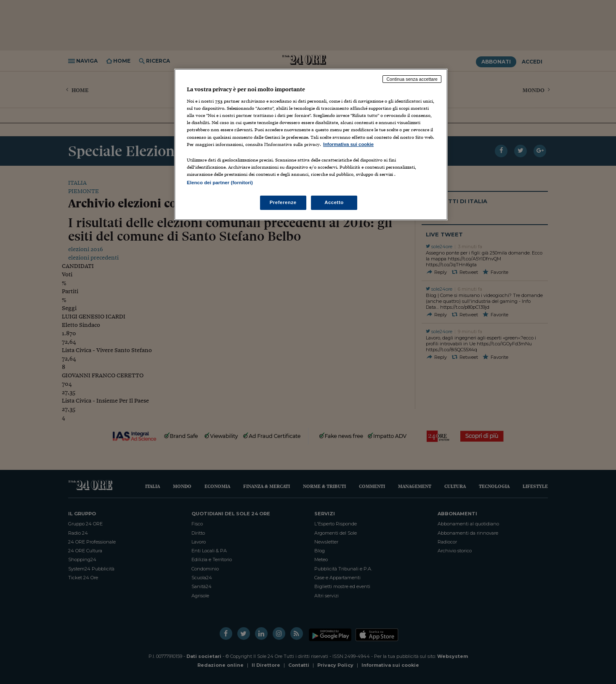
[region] (311, 144)
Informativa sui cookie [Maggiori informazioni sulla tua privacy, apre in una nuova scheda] (348, 144)
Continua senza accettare (412, 79)
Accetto (334, 202)
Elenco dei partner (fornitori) (220, 183)
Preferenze (283, 202)
